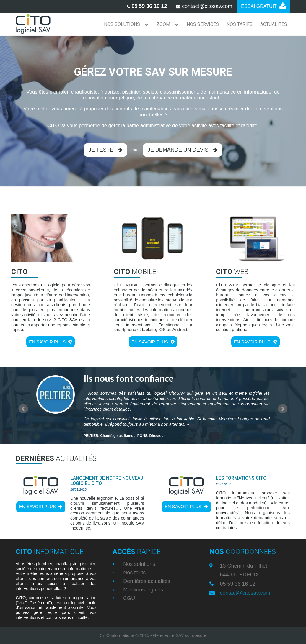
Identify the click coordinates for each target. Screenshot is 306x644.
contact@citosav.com (245, 593)
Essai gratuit (263, 6)
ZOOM (168, 24)
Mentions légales (142, 590)
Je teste (105, 150)
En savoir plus (51, 342)
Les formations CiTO (241, 478)
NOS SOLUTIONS (126, 24)
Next (283, 409)
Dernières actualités (146, 581)
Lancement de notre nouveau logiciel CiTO (107, 481)
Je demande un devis (183, 150)
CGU (128, 598)
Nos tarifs (134, 573)
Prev (23, 409)
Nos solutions (138, 564)
